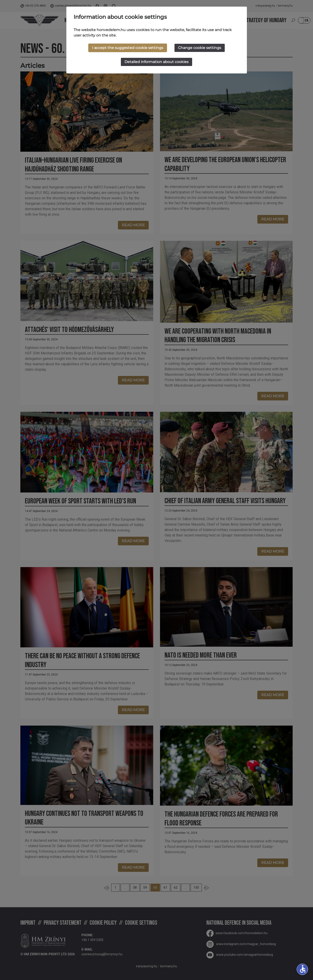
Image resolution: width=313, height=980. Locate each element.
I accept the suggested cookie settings (128, 48)
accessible (303, 969)
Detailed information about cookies (156, 62)
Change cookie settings (200, 48)
